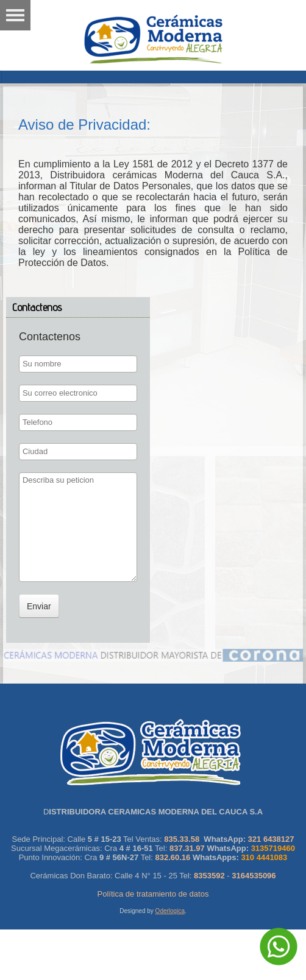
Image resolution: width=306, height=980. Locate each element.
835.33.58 (182, 839)
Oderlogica (170, 911)
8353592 (209, 876)
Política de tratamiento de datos (153, 894)
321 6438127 (271, 839)
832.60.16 (173, 857)
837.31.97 (187, 848)
